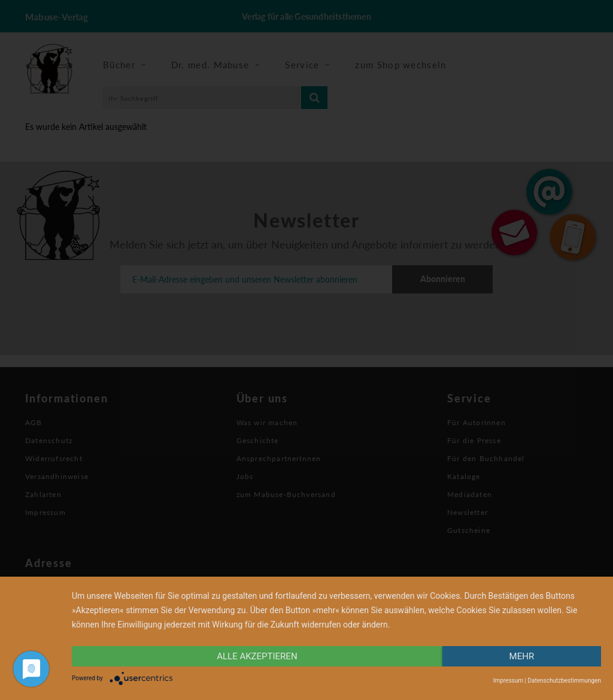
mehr (522, 656)
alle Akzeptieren (257, 656)
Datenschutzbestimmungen (564, 681)
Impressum (508, 681)
